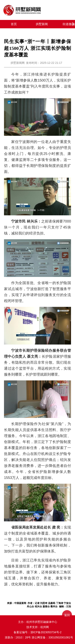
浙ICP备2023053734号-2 (46, 632)
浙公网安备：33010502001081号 (52, 637)
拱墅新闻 (42, 24)
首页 (14, 24)
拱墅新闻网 (18, 63)
